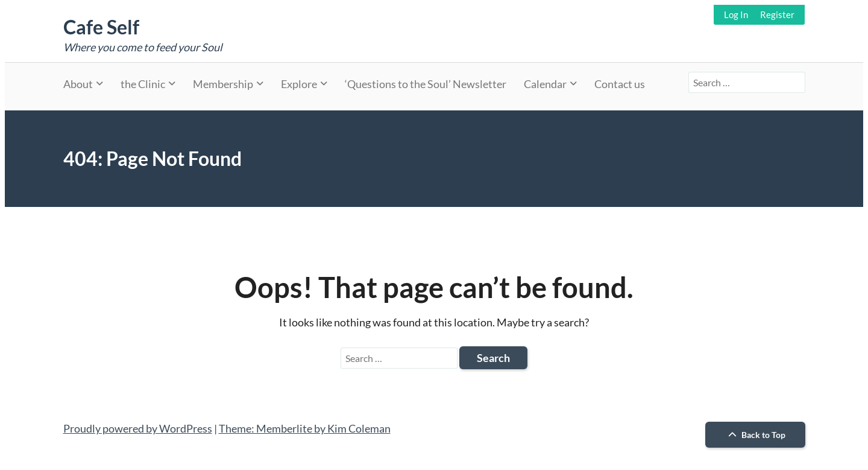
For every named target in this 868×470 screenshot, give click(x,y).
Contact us (620, 84)
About (78, 84)
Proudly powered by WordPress (138, 428)
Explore (299, 84)
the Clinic (143, 84)
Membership (223, 84)
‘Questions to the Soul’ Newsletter (426, 84)
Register (777, 14)
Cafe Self (101, 27)
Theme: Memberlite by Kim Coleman (305, 428)
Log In (736, 14)
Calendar (545, 84)
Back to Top (755, 435)
